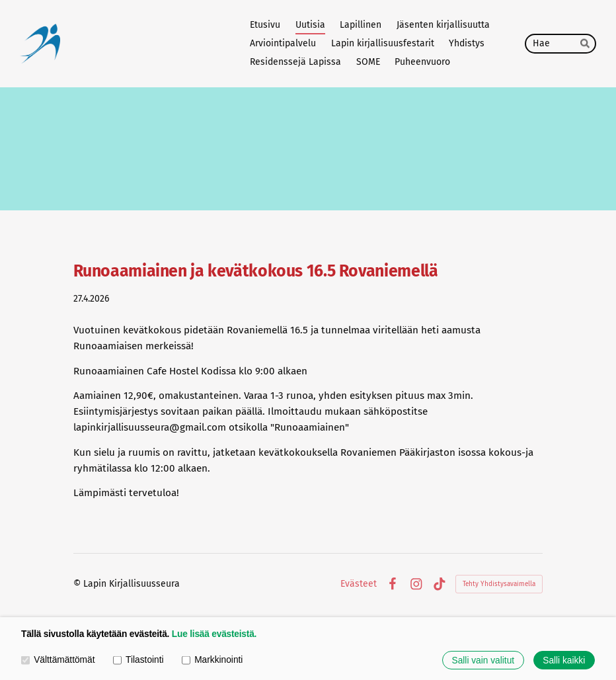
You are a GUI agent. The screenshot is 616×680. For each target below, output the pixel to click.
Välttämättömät (58, 660)
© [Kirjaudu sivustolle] (78, 584)
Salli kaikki (564, 660)
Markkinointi (212, 660)
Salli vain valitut (483, 660)
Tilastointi (138, 660)
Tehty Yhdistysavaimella (499, 584)
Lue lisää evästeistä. (214, 634)
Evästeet (359, 584)
